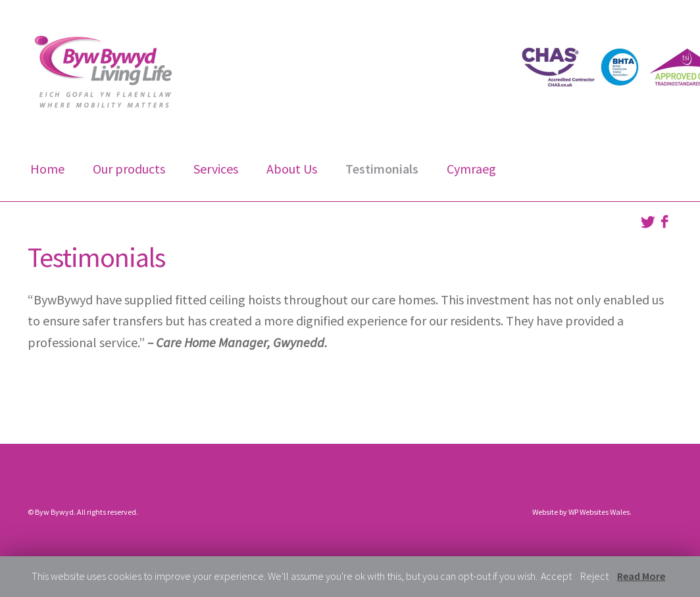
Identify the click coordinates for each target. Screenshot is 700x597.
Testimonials (382, 169)
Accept (556, 576)
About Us (292, 169)
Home (47, 169)
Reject (594, 576)
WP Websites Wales (599, 512)
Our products (129, 169)
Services (216, 169)
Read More (641, 576)
